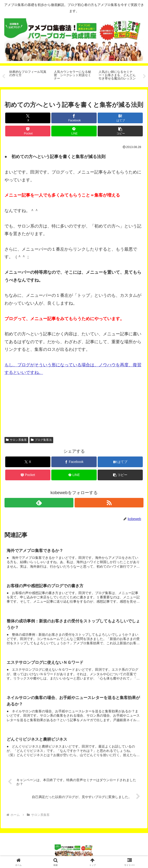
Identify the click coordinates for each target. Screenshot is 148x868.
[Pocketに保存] (28, 131)
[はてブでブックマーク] (120, 118)
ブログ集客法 (41, 440)
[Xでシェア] (28, 118)
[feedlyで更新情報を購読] (39, 503)
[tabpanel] (29, 76)
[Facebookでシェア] (74, 118)
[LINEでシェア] (74, 131)
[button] (120, 131)
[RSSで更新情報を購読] (109, 503)
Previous (4, 76)
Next (144, 76)
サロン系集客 (16, 440)
